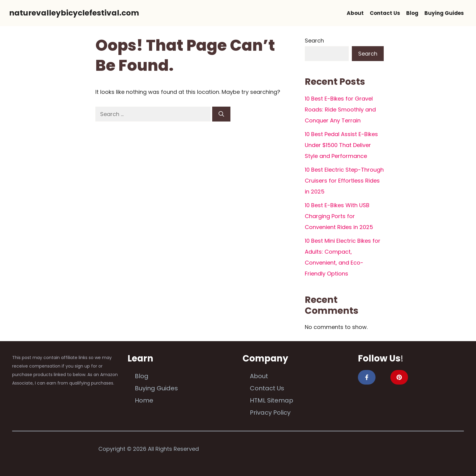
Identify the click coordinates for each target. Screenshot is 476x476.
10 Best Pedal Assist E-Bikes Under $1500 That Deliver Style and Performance (341, 145)
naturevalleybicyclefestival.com (74, 13)
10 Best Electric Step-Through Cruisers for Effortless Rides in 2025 (344, 181)
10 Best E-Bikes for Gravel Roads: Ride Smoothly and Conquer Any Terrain (340, 110)
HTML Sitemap (272, 400)
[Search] (221, 114)
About (355, 13)
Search (314, 41)
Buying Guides (444, 13)
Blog (412, 13)
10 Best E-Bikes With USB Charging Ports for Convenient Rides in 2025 (339, 216)
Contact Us (385, 13)
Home (144, 400)
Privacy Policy (270, 413)
